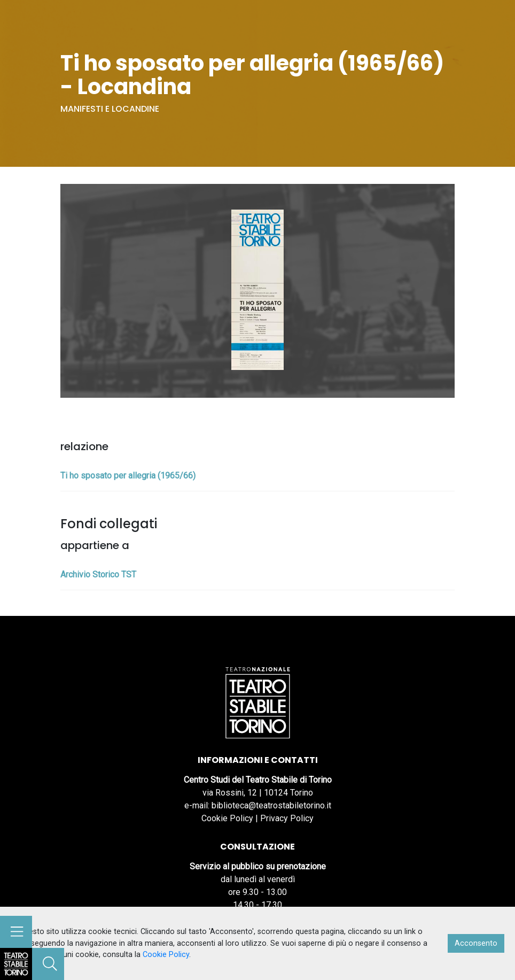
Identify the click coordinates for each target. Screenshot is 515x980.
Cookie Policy (227, 818)
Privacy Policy (287, 818)
